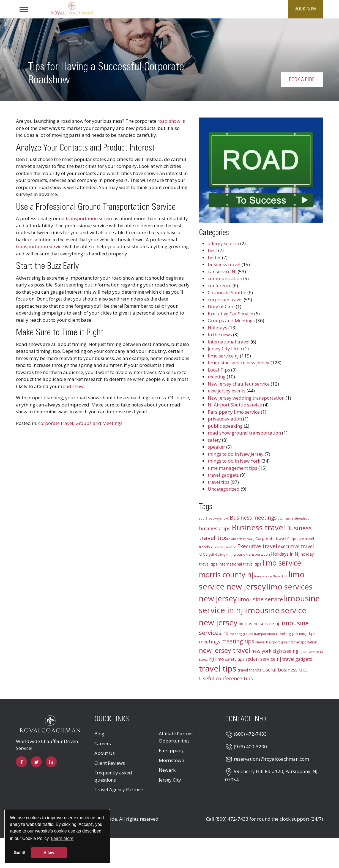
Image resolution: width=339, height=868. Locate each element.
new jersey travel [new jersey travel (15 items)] (225, 650)
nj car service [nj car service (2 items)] (309, 652)
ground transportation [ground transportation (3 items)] (252, 554)
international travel (229, 342)
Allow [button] (49, 853)
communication (225, 278)
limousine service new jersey (239, 363)
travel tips (219, 482)
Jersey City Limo (225, 349)
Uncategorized (224, 489)
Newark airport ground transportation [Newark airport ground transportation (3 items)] (286, 642)
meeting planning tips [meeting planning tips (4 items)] (296, 633)
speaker (216, 447)
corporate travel (56, 423)
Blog (99, 734)
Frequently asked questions (113, 776)
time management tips (233, 468)
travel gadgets (223, 475)
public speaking (225, 426)
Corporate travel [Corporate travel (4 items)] (271, 538)
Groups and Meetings (99, 423)
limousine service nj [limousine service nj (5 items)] (259, 624)
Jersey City (170, 780)
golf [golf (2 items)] (211, 555)
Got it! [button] (20, 853)
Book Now (305, 9)
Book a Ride (310, 80)
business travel (224, 264)
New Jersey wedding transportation (246, 398)
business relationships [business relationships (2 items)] (293, 518)
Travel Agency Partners (119, 789)
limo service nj (223, 356)
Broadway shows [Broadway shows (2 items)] (217, 518)
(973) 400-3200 (250, 746)
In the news (220, 335)
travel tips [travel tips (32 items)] (218, 668)
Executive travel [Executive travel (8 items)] (257, 546)
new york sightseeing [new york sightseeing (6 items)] (275, 651)
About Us (105, 753)
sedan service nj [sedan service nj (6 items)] (263, 659)
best (212, 250)
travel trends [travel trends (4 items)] (249, 670)
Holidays (218, 328)
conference (220, 286)
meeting (217, 377)
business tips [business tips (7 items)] (215, 528)
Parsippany (171, 750)
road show (169, 121)
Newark (167, 770)
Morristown (171, 760)
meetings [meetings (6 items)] (210, 642)
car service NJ (222, 271)
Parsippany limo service (234, 412)
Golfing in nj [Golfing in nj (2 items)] (224, 555)
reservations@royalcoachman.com (271, 759)
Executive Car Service (230, 314)
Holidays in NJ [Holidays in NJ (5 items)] (285, 554)
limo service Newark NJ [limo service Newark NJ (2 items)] (271, 576)
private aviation (225, 419)
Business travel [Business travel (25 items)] (258, 527)
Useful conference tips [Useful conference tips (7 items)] (226, 678)
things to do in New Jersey (236, 454)
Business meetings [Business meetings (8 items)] (253, 518)
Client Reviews (110, 763)
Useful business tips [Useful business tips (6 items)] (285, 670)
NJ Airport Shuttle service (235, 405)
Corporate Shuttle (227, 292)
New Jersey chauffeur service (239, 384)
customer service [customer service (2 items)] (224, 547)
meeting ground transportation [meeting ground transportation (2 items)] (252, 634)
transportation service (90, 218)
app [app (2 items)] (202, 518)
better (214, 257)
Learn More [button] (62, 838)
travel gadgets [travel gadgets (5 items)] (297, 659)
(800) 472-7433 (250, 734)
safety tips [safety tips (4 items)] (235, 659)
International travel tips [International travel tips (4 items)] (240, 564)
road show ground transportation (244, 433)
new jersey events (227, 391)
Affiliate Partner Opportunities (176, 737)
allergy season (223, 243)
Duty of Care (221, 306)
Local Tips (219, 370)
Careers (103, 743)
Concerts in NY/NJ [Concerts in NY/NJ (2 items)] (242, 539)
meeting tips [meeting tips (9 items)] (238, 641)
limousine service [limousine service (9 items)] (260, 599)
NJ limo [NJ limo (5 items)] (217, 659)
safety (214, 440)
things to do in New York (234, 461)
